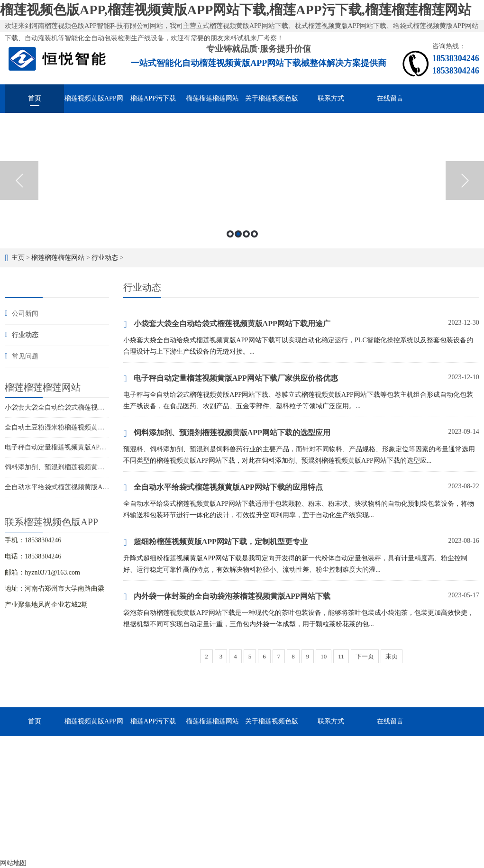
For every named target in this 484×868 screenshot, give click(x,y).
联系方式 (331, 98)
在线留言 (390, 98)
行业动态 (105, 258)
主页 (18, 258)
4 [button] (254, 234)
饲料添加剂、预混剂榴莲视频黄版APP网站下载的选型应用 (91, 467)
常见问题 (25, 356)
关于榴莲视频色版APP (272, 104)
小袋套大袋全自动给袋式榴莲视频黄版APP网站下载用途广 (91, 407)
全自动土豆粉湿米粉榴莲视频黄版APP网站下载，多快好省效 (94, 427)
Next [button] (465, 181)
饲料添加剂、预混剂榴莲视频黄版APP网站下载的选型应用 (227, 433)
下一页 (365, 656)
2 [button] (238, 234)
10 (324, 656)
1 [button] (230, 234)
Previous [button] (19, 181)
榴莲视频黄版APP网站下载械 (94, 104)
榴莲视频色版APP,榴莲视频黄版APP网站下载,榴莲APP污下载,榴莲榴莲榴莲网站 (236, 10)
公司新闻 (25, 314)
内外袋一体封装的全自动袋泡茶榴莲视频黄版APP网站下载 (227, 597)
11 (341, 656)
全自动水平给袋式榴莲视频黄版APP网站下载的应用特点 (87, 487)
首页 (35, 98)
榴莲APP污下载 (153, 98)
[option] (242, 181)
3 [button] (246, 234)
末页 (392, 656)
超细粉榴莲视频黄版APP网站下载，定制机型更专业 (215, 542)
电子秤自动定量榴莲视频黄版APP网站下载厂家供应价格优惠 (94, 447)
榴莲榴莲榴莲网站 (212, 98)
